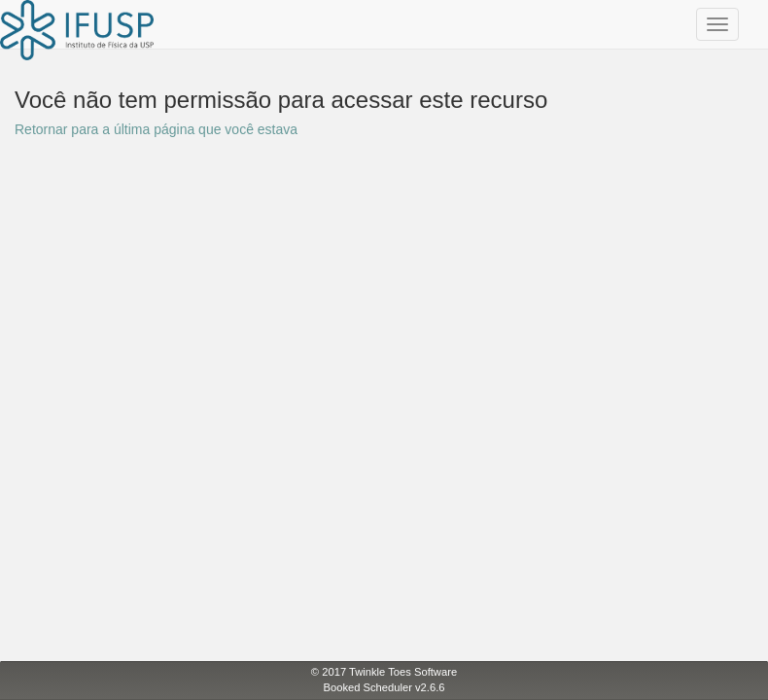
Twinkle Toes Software (403, 672)
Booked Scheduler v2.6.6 (384, 687)
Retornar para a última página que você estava (156, 129)
